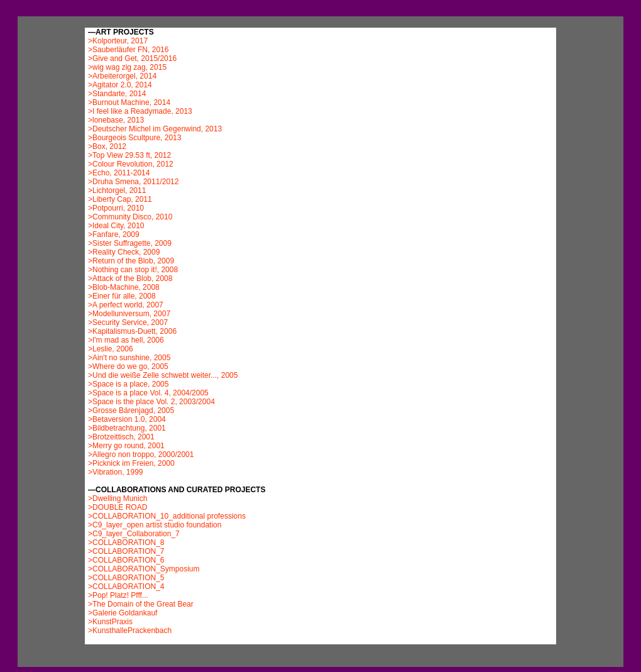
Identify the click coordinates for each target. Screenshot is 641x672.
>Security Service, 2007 (128, 322)
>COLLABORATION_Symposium (144, 569)
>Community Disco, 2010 (130, 217)
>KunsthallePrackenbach (130, 631)
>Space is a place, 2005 (128, 384)
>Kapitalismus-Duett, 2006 (132, 331)
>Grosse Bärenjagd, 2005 (131, 410)
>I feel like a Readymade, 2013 (140, 111)
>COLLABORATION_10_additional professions (167, 516)
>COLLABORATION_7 (126, 551)
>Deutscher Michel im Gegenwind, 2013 (155, 129)
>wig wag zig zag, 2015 (127, 67)
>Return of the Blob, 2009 (131, 261)
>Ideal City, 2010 (116, 226)
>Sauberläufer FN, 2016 (128, 50)
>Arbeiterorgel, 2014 (122, 76)
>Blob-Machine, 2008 (124, 287)
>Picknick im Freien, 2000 (131, 463)
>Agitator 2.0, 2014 (120, 85)
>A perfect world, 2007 (126, 305)
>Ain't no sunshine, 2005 (129, 358)
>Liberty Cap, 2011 (120, 199)
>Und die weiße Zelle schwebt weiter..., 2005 (163, 375)
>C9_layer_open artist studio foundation (155, 525)
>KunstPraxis (110, 622)
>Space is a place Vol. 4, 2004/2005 (148, 393)
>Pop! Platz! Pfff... (118, 595)
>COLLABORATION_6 (126, 560)
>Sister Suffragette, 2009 (130, 243)
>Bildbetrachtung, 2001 (127, 428)
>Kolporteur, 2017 (118, 41)
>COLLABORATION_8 (126, 543)
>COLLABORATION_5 (126, 578)
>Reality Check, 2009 (124, 252)
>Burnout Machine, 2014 (129, 102)
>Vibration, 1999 (116, 472)
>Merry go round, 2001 (126, 446)
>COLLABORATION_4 (126, 587)
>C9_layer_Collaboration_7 (134, 534)
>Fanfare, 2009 (114, 234)
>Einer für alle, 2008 (122, 296)
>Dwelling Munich (118, 498)
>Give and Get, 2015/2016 (132, 58)
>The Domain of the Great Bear (141, 604)
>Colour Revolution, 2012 (131, 164)
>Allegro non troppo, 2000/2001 (141, 454)
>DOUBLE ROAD (118, 507)
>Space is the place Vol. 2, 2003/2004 (151, 402)
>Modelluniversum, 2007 (129, 314)
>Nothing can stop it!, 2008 (133, 270)
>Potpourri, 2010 (116, 208)
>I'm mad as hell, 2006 (126, 340)
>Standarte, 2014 (117, 94)
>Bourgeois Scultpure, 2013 (134, 138)
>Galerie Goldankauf (123, 613)
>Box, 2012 (107, 146)
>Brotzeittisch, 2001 (121, 437)
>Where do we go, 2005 (128, 366)
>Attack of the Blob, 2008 (130, 278)
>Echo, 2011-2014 (119, 173)
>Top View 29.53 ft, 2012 (129, 155)
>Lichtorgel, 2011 (117, 190)
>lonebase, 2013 (116, 120)
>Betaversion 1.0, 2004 (127, 419)
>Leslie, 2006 (111, 349)
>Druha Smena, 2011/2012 (133, 182)
